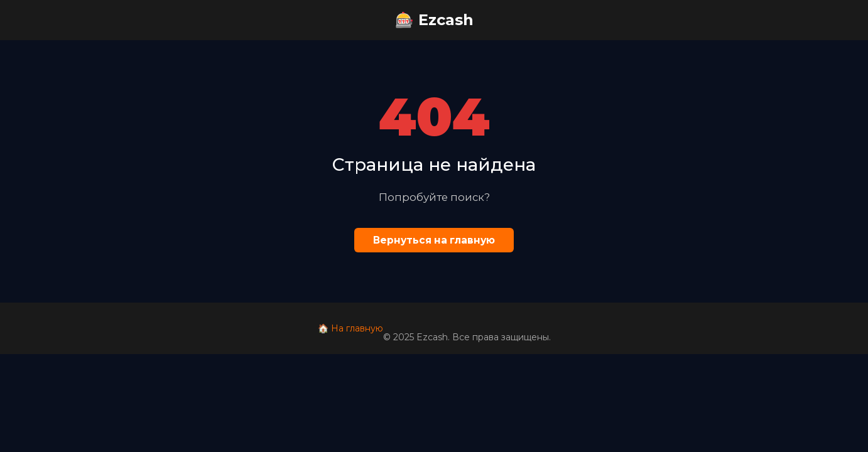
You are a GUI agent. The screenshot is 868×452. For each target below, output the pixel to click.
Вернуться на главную (434, 240)
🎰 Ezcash (434, 20)
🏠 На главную (350, 328)
